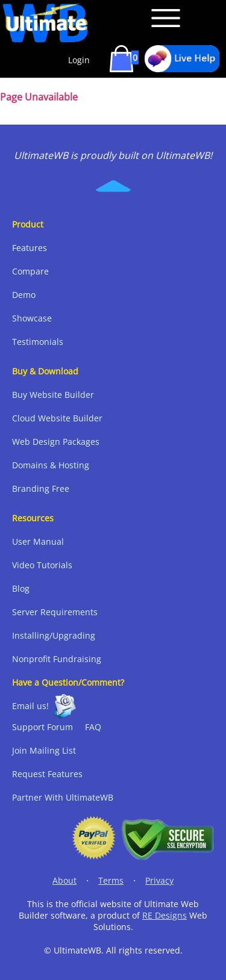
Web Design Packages (56, 442)
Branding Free (41, 488)
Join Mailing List (44, 750)
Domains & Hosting (51, 465)
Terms (111, 880)
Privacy (159, 880)
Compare (30, 271)
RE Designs (165, 915)
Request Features (47, 774)
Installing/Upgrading (54, 635)
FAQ (93, 727)
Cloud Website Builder (57, 418)
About (64, 880)
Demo (24, 295)
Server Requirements (55, 612)
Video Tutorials (42, 565)
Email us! (30, 706)
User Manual (38, 541)
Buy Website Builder (53, 395)
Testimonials (38, 342)
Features (30, 248)
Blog (21, 588)
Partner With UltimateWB (63, 797)
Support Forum (42, 727)
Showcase (32, 318)
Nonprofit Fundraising (57, 659)
